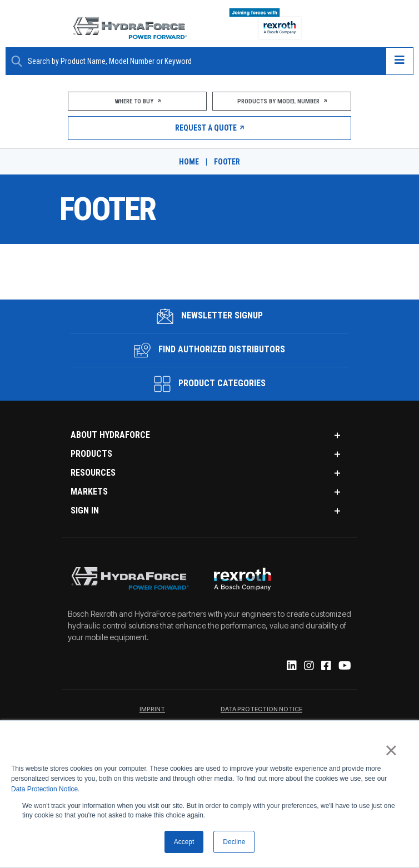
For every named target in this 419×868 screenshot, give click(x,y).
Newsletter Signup (210, 316)
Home (189, 162)
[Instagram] (308, 666)
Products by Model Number (282, 101)
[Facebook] (325, 666)
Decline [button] (234, 842)
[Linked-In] (291, 666)
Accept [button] (184, 842)
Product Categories (210, 384)
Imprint (152, 710)
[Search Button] (17, 61)
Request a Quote (210, 128)
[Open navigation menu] (400, 61)
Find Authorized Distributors (209, 350)
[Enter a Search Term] (203, 61)
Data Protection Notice (44, 789)
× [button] (391, 750)
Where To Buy (137, 101)
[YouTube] (344, 666)
